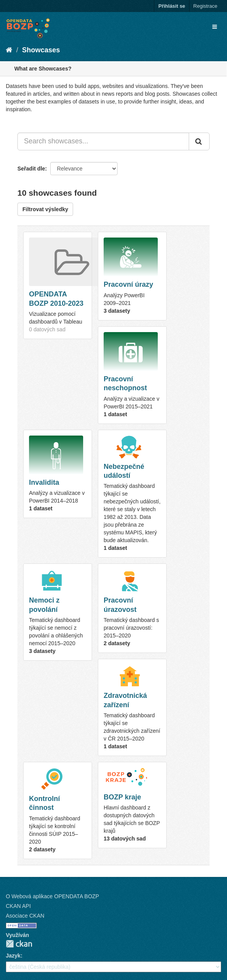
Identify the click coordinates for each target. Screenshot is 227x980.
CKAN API (18, 906)
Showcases (41, 50)
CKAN (19, 944)
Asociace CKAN (25, 916)
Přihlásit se (172, 6)
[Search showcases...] (103, 141)
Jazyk (13, 956)
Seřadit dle (31, 169)
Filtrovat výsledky (45, 209)
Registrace (205, 6)
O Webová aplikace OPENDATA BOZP (52, 896)
